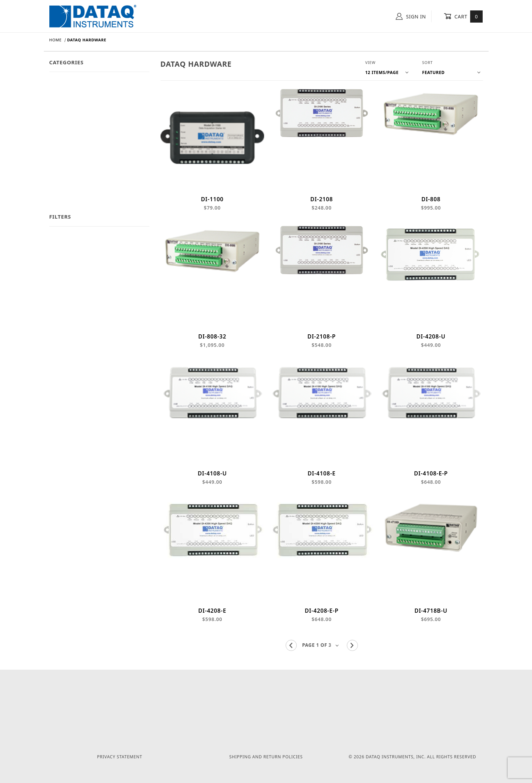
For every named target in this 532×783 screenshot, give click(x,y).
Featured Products (71, 210)
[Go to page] (322, 659)
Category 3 (62, 110)
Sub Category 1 (67, 139)
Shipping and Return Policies (266, 757)
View (370, 62)
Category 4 (62, 125)
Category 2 (62, 96)
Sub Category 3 (67, 168)
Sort (428, 62)
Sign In (411, 16)
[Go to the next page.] (352, 659)
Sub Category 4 (67, 182)
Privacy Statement (120, 757)
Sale (54, 196)
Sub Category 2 (67, 153)
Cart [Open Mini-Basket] (463, 16)
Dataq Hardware (69, 81)
